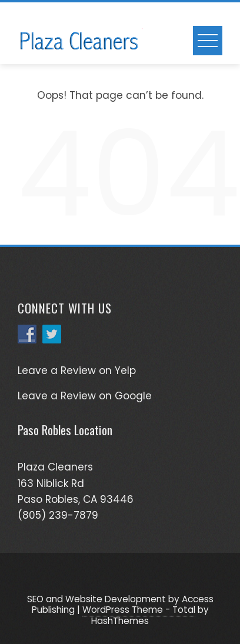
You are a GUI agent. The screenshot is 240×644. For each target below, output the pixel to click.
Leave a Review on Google (85, 396)
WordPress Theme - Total (139, 610)
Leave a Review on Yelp (77, 371)
